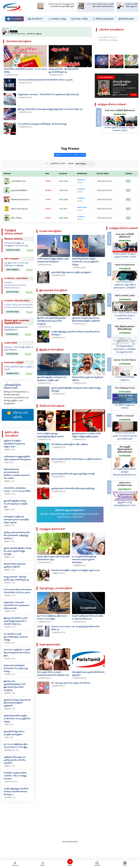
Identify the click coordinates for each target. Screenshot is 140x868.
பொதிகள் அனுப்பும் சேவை (125, 406)
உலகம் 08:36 (9, 462)
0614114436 (12, 292)
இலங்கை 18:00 (10, 693)
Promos (43, 864)
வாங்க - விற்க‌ (79, 19)
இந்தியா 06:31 (9, 525)
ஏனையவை (126, 19)
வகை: (71, 176)
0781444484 (13, 250)
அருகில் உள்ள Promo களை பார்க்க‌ (70, 167)
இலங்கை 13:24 (10, 797)
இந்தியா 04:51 (9, 557)
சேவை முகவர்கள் (103, 19)
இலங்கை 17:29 (10, 709)
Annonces (15, 864)
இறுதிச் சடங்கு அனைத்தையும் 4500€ (125, 504)
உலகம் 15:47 (9, 737)
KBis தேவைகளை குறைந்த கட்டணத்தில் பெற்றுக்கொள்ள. (125, 349)
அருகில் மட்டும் (58, 175)
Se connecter (14, 19)
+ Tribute (133, 95)
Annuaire (97, 864)
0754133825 (125, 392)
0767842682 (13, 312)
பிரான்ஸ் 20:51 (10, 659)
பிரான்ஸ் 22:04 (10, 583)
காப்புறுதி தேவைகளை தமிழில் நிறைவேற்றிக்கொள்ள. (125, 472)
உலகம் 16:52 (9, 724)
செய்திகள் (35, 19)
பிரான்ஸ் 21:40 (10, 611)
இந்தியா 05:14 (9, 541)
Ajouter (70, 864)
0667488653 (12, 270)
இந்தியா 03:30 (10, 570)
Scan (125, 864)
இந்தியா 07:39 (10, 481)
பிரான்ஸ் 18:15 (10, 674)
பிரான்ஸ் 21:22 (10, 627)
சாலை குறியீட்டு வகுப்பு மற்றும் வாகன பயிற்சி (120, 129)
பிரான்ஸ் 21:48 (10, 595)
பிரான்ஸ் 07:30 (10, 494)
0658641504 (120, 114)
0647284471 (125, 489)
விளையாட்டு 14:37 (11, 782)
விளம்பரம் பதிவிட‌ (18, 415)
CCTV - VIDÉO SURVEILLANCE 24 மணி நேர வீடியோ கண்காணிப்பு (125, 316)
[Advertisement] (68, 820)
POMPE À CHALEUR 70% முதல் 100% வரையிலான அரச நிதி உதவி (125, 436)
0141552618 (12, 334)
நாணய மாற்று (57, 19)
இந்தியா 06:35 (10, 510)
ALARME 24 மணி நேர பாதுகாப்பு (125, 379)
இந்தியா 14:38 (10, 766)
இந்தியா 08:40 (10, 450)
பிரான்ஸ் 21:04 (10, 643)
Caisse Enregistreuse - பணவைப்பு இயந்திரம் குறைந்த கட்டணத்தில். (125, 285)
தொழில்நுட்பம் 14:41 (11, 750)
